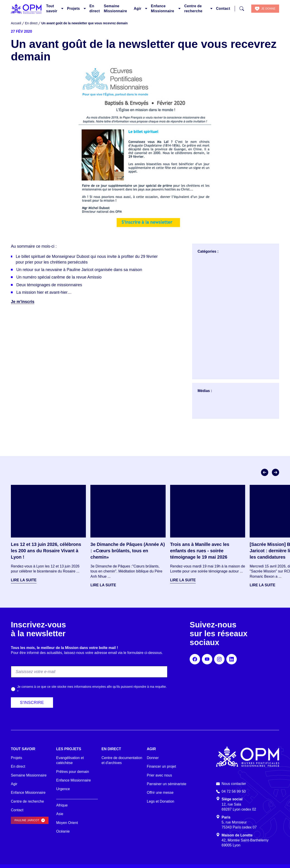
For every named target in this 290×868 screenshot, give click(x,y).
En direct (95, 9)
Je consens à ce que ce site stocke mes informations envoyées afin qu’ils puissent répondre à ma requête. (92, 689)
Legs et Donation (161, 801)
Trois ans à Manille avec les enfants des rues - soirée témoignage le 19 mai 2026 (200, 551)
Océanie (63, 831)
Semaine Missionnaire (115, 9)
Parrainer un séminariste (167, 784)
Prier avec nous (159, 775)
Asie (60, 814)
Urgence (63, 789)
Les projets (69, 749)
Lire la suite (24, 580)
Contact (223, 9)
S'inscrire (32, 703)
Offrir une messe (160, 793)
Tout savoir (52, 9)
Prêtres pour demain (73, 772)
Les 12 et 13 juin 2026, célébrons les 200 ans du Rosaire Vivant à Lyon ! (46, 551)
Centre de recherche (193, 9)
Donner (153, 758)
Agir (138, 9)
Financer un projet (161, 766)
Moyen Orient (67, 823)
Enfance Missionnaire (163, 9)
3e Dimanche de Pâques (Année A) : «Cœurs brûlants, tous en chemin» (128, 551)
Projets (74, 9)
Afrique (62, 805)
